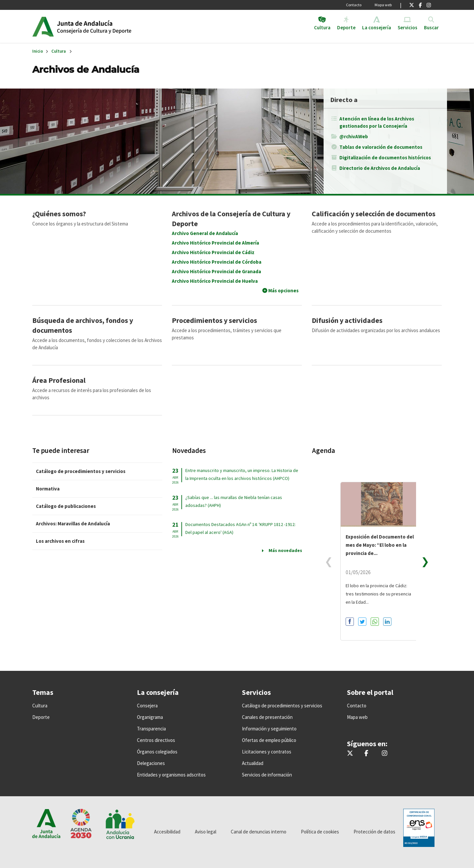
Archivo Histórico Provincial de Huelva (215, 281)
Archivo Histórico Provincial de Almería (215, 243)
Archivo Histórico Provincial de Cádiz (213, 252)
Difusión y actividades (347, 320)
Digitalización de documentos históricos (385, 158)
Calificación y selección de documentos (374, 214)
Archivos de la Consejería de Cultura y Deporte (231, 219)
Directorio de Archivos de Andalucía (380, 168)
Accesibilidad (167, 832)
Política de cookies (320, 832)
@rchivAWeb (354, 136)
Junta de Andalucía (43, 26)
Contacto (354, 5)
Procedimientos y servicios (214, 320)
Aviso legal (206, 832)
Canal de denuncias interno (259, 832)
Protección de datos (374, 832)
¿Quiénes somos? (59, 214)
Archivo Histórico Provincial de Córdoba (217, 262)
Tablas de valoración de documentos (381, 147)
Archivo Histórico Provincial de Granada (216, 271)
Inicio (107, 26)
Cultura (59, 51)
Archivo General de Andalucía (205, 233)
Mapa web (383, 5)
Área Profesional (59, 380)
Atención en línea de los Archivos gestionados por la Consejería (377, 122)
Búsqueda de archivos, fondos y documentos (83, 325)
